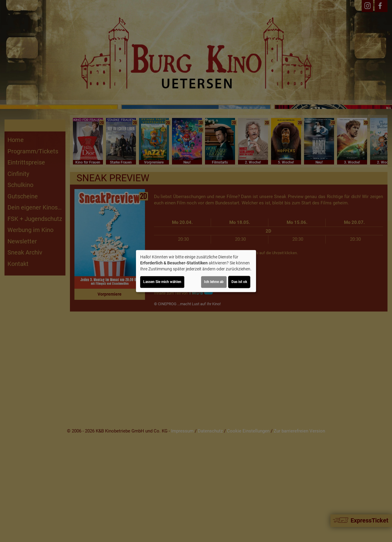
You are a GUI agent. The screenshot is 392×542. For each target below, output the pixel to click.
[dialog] (196, 271)
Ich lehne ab (214, 282)
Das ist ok (239, 282)
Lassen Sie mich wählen (162, 282)
